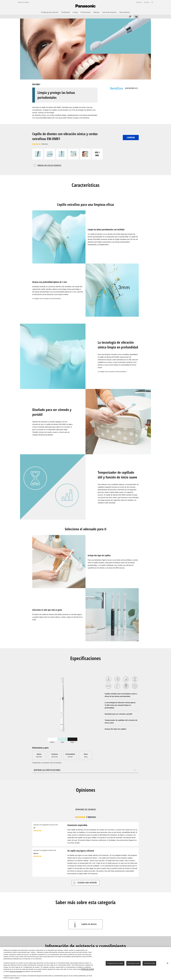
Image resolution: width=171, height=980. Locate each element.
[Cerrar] (168, 963)
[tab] (52, 740)
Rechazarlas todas (133, 963)
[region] (85, 964)
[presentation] (52, 740)
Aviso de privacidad (16, 971)
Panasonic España (23, 2)
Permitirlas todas (149, 963)
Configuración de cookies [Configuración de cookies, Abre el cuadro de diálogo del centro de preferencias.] (115, 963)
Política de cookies (88, 969)
